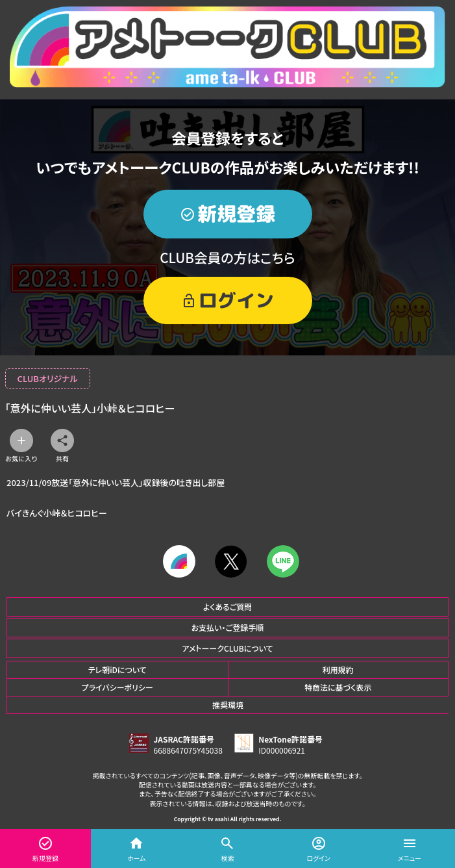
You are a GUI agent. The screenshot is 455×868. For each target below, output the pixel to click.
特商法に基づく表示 (338, 687)
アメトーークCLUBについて (227, 648)
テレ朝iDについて (117, 670)
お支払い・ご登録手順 (228, 627)
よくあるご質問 (228, 606)
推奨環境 (228, 705)
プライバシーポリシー (117, 687)
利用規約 (338, 670)
